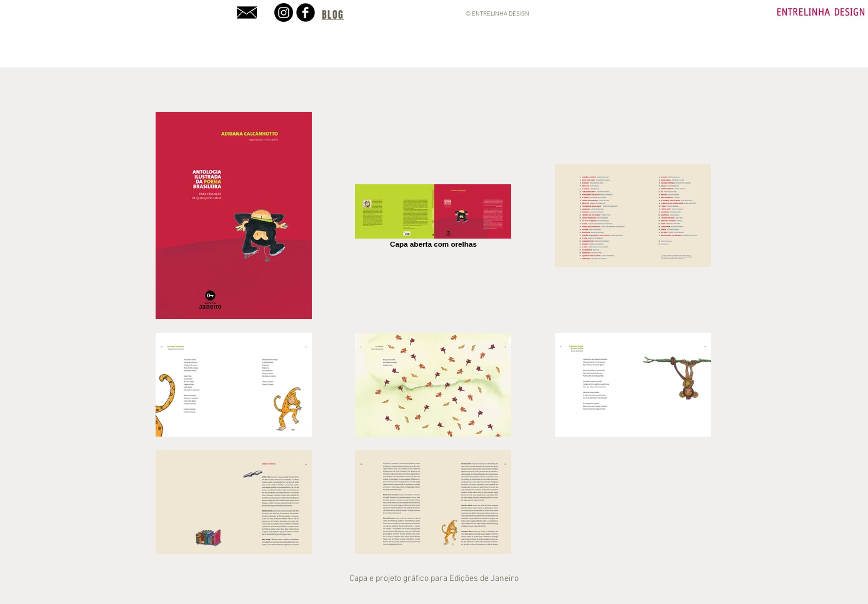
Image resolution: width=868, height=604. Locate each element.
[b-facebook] (306, 12)
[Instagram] (284, 12)
